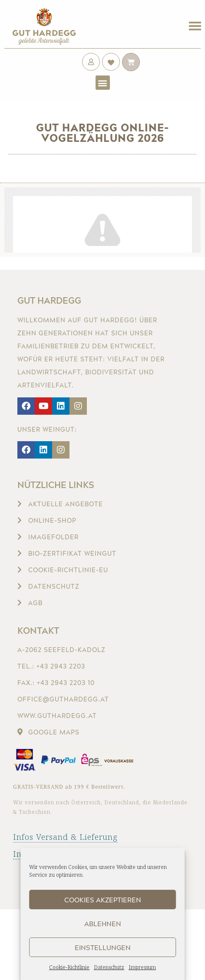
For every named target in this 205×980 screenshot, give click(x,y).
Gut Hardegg (49, 300)
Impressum (142, 967)
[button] (103, 83)
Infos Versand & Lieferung (65, 837)
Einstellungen (103, 947)
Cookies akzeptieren (103, 900)
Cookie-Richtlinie (69, 967)
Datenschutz (109, 967)
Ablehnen (103, 924)
